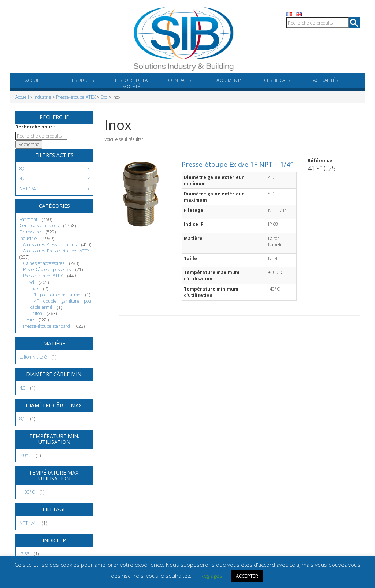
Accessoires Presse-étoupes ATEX (56, 251)
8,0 (23, 419)
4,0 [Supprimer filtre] (23, 178)
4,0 (23, 388)
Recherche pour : (35, 127)
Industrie (42, 97)
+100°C (27, 492)
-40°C (25, 455)
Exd (104, 97)
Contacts (180, 80)
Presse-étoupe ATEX (76, 97)
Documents (229, 80)
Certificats (277, 80)
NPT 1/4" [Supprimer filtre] (28, 189)
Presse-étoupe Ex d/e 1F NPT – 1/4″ (237, 164)
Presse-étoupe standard (47, 326)
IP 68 (24, 554)
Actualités (326, 80)
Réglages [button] (211, 576)
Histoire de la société (131, 83)
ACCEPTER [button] (247, 576)
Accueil (34, 80)
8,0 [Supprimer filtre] (23, 168)
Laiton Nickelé (33, 357)
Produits (83, 80)
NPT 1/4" (28, 523)
